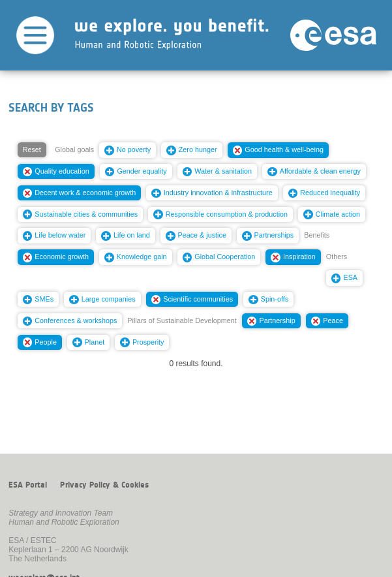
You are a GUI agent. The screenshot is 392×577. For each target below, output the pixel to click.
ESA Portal (28, 485)
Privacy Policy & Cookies (104, 485)
